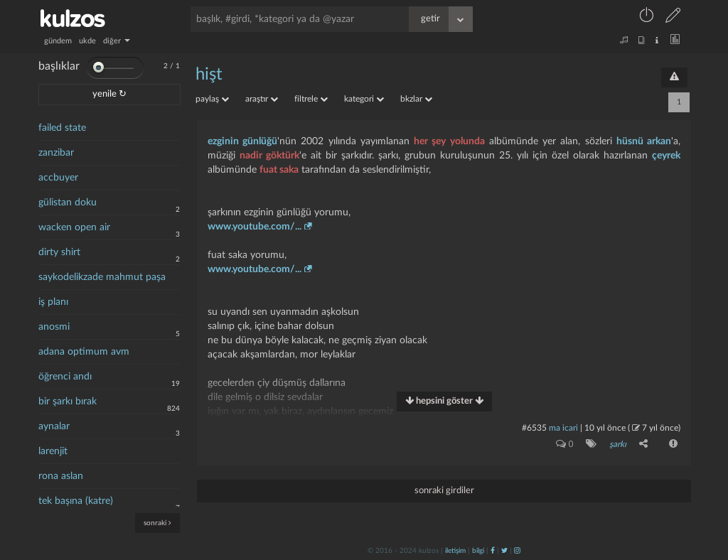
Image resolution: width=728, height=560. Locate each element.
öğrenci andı (65, 377)
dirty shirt (59, 252)
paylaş (212, 99)
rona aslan (61, 476)
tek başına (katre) (76, 501)
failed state (62, 128)
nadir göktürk (269, 156)
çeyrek (666, 156)
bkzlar (416, 99)
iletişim (455, 551)
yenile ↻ (109, 94)
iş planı (53, 302)
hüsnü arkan (644, 141)
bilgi (478, 551)
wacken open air (74, 227)
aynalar (54, 426)
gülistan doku (68, 203)
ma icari (563, 428)
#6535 (534, 428)
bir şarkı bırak (68, 402)
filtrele (311, 99)
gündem (58, 41)
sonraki (157, 523)
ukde (87, 41)
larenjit (53, 451)
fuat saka (279, 170)
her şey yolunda (449, 141)
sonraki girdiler (444, 491)
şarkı (618, 444)
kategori (364, 99)
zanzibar (56, 153)
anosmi (54, 327)
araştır (262, 99)
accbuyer (58, 178)
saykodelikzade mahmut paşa (102, 277)
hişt (209, 75)
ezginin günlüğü (242, 141)
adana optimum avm (84, 352)
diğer (117, 41)
